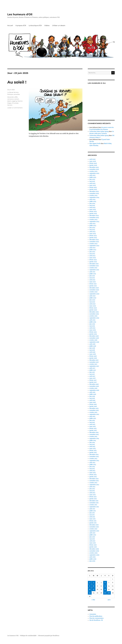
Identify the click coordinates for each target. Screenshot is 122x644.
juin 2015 (92, 420)
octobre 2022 (93, 244)
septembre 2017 (94, 366)
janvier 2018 (93, 358)
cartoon (17, 99)
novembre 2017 (94, 362)
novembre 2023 (94, 218)
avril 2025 (92, 183)
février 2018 (93, 356)
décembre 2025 (94, 167)
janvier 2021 (93, 286)
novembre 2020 (94, 290)
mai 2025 (92, 181)
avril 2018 (92, 352)
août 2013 (92, 463)
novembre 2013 (94, 457)
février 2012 (93, 497)
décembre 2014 (94, 432)
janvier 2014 (93, 453)
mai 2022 (92, 254)
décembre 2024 (94, 191)
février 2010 (93, 545)
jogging (14, 101)
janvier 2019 (93, 334)
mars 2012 (93, 495)
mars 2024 (93, 210)
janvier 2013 (93, 477)
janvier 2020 (93, 310)
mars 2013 (93, 473)
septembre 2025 (94, 173)
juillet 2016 (93, 394)
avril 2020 (92, 304)
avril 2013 (92, 471)
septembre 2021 (94, 270)
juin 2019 (92, 324)
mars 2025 (93, 185)
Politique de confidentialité (28, 636)
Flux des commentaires (97, 618)
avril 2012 (92, 493)
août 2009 (92, 557)
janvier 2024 (93, 214)
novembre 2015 (94, 410)
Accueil (10, 25)
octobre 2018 (93, 340)
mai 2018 (92, 350)
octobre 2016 (93, 388)
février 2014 (93, 451)
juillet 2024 (93, 201)
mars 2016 (93, 402)
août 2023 (92, 224)
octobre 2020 (93, 292)
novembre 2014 (94, 434)
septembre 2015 (94, 414)
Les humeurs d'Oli (20, 14)
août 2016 (92, 392)
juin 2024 (92, 203)
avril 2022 (92, 256)
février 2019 (93, 332)
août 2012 (92, 487)
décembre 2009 (94, 549)
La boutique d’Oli (35, 25)
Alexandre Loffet (12, 97)
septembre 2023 (94, 222)
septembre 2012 (94, 485)
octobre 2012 (93, 483)
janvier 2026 (93, 165)
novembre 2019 (94, 314)
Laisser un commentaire (15, 108)
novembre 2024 (94, 193)
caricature (10, 99)
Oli (13, 103)
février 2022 (93, 260)
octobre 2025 (93, 171)
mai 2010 (92, 539)
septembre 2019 (94, 318)
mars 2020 (93, 306)
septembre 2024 (94, 197)
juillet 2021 (93, 274)
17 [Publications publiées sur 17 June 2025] (94, 589)
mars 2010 (93, 543)
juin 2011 (92, 513)
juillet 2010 (93, 535)
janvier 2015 (93, 430)
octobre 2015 (93, 412)
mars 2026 (93, 161)
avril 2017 (92, 376)
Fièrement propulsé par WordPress (49, 636)
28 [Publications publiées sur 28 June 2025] (109, 593)
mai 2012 (92, 491)
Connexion (93, 614)
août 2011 (92, 509)
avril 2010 (92, 541)
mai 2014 (92, 445)
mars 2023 (93, 234)
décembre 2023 (94, 216)
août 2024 (92, 199)
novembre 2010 (94, 527)
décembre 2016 (94, 384)
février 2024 (93, 212)
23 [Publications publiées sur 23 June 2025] (90, 593)
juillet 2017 (93, 370)
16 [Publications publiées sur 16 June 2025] (90, 589)
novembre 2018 (94, 338)
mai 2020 (92, 302)
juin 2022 (92, 252)
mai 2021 (92, 278)
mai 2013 (92, 469)
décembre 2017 (94, 360)
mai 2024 (92, 206)
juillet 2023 (93, 226)
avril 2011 (92, 517)
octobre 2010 (93, 529)
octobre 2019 (93, 316)
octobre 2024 (93, 195)
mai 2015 (92, 422)
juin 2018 (92, 348)
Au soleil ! (17, 82)
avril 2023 (92, 232)
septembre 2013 (94, 461)
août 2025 (92, 175)
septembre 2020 (94, 294)
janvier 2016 (93, 406)
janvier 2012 (93, 499)
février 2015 (93, 428)
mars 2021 (93, 282)
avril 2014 (92, 447)
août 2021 (92, 272)
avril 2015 (92, 424)
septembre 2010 (94, 531)
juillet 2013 (93, 465)
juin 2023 (92, 228)
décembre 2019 (94, 312)
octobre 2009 (93, 553)
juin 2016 (92, 396)
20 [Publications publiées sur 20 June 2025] (105, 589)
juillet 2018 (93, 346)
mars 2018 (93, 354)
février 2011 (93, 521)
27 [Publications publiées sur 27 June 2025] (105, 593)
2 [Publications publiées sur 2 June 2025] (90, 583)
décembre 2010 (94, 525)
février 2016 (93, 404)
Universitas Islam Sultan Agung (99, 131)
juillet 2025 (93, 177)
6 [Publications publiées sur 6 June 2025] (105, 583)
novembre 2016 (94, 386)
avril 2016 (92, 400)
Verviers (10, 105)
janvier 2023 (93, 238)
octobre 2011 (93, 505)
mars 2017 (93, 378)
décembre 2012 (94, 479)
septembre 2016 (94, 390)
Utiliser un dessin (59, 25)
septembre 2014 (94, 438)
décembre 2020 (94, 288)
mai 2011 (92, 515)
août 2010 (92, 533)
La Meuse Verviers (13, 92)
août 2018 (92, 344)
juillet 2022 (93, 250)
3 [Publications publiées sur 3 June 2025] (94, 583)
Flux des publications (96, 616)
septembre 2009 (94, 555)
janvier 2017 (93, 382)
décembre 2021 (94, 264)
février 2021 (93, 284)
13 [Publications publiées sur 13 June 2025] (105, 586)
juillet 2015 (93, 418)
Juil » (109, 600)
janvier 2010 (93, 547)
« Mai (93, 600)
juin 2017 (92, 372)
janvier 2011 (93, 523)
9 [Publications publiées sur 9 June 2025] (90, 586)
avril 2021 (92, 280)
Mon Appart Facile (95, 144)
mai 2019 (92, 326)
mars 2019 (93, 330)
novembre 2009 (94, 551)
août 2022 (92, 248)
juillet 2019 (93, 322)
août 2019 (92, 320)
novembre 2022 (94, 242)
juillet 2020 (93, 298)
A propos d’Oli (21, 25)
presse (16, 103)
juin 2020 (92, 300)
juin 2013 (92, 467)
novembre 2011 (94, 503)
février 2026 (93, 163)
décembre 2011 (94, 501)
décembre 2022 (94, 240)
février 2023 (93, 236)
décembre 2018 (94, 336)
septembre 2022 (94, 246)
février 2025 (93, 187)
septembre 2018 (94, 342)
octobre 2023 (93, 220)
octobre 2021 (93, 268)
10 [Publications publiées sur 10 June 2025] (94, 586)
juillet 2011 (93, 511)
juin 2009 (92, 561)
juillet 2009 (93, 559)
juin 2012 (92, 489)
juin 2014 (92, 443)
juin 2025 (92, 179)
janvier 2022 (93, 262)
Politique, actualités (14, 94)
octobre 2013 (93, 459)
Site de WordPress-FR (96, 620)
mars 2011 (92, 519)
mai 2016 (92, 398)
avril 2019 (92, 328)
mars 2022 (93, 258)
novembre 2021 (94, 266)
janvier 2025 (93, 189)
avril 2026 (92, 159)
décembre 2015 (94, 408)
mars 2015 (93, 426)
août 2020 (92, 296)
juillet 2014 (93, 441)
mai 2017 (92, 374)
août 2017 (92, 368)
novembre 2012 (94, 481)
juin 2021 (92, 276)
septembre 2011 (94, 507)
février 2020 (93, 308)
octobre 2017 (93, 364)
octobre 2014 (93, 436)
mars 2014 (93, 449)
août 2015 (92, 416)
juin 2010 (92, 537)
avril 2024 (92, 208)
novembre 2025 (94, 169)
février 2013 (93, 475)
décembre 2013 (94, 455)
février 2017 (93, 380)
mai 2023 (92, 230)
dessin (9, 101)
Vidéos (47, 25)
